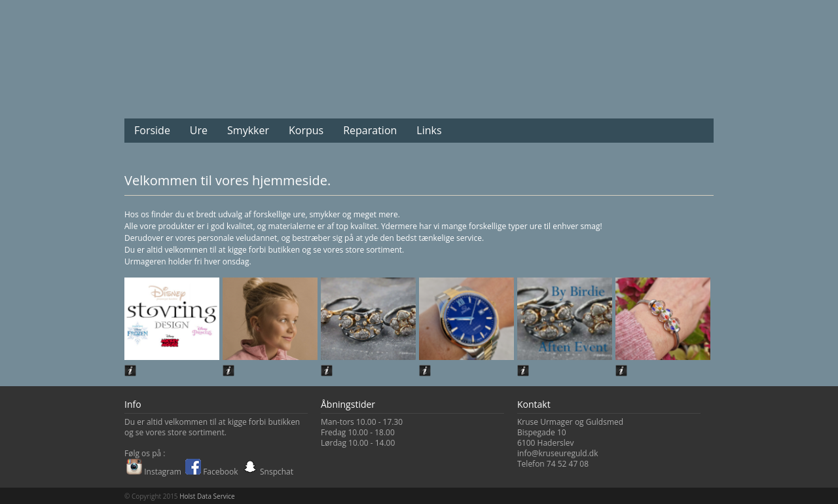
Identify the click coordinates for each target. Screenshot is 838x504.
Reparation (370, 130)
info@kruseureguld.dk (557, 453)
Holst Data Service (207, 496)
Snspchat (268, 472)
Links (429, 130)
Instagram (154, 472)
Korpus (306, 130)
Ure (199, 130)
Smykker (248, 130)
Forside (152, 130)
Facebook (212, 472)
